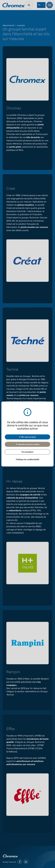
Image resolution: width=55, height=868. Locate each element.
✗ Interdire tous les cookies (28, 444)
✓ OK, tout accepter (27, 437)
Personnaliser (28, 452)
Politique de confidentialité (28, 459)
